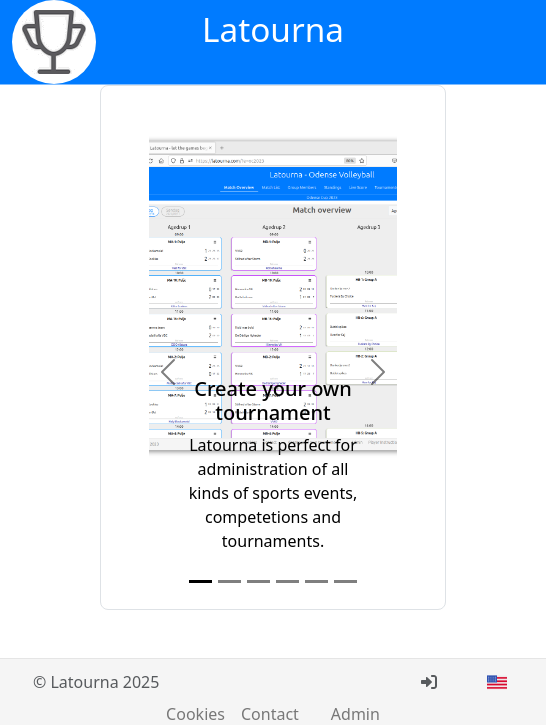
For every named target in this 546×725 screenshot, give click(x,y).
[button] (167, 371)
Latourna (273, 29)
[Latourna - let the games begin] (54, 42)
